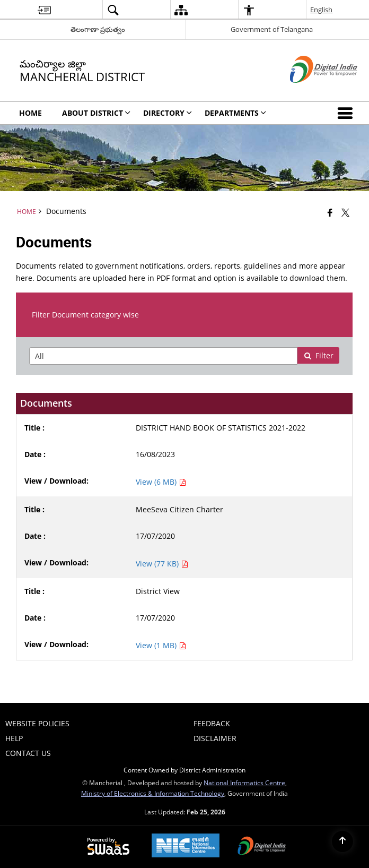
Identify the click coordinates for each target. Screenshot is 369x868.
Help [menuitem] (14, 738)
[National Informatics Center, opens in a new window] (186, 846)
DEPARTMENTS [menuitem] (235, 113)
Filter (319, 355)
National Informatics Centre (244, 783)
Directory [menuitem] (168, 113)
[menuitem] (44, 10)
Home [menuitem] (30, 113)
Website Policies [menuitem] (37, 723)
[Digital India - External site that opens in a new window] (310, 92)
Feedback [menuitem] (212, 723)
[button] (347, 113)
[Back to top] (342, 841)
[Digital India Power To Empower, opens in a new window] (262, 847)
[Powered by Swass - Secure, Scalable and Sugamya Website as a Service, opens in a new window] (108, 847)
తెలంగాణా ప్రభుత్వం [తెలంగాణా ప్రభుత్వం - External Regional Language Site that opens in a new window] (98, 29)
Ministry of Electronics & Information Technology (153, 793)
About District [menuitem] (96, 113)
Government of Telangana (272, 29)
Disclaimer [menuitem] (215, 738)
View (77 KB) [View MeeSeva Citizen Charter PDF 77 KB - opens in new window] (162, 564)
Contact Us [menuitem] (28, 753)
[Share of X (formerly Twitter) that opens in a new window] (345, 212)
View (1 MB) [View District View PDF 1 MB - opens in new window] (161, 645)
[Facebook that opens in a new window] (330, 212)
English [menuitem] (321, 10)
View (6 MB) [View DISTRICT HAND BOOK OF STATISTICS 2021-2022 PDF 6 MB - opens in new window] (161, 482)
